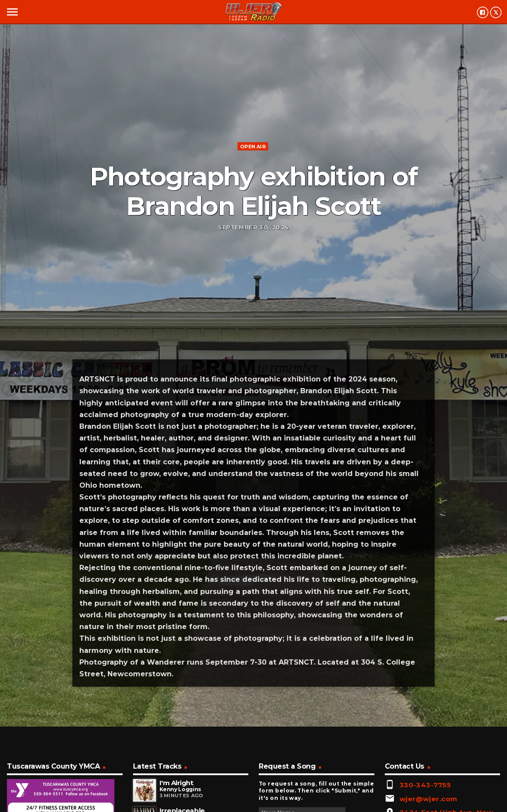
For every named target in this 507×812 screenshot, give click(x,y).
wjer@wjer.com (429, 799)
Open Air (253, 147)
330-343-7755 (425, 785)
